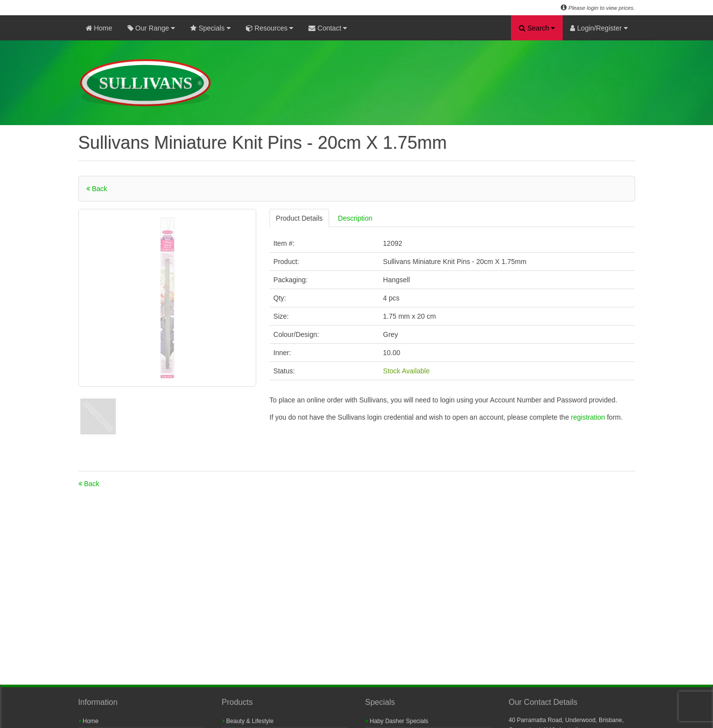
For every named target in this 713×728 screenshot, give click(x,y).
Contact (328, 28)
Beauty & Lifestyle (248, 721)
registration (589, 417)
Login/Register (599, 28)
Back (97, 189)
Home (99, 28)
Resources (270, 28)
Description (355, 218)
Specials (210, 28)
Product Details (299, 218)
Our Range (151, 28)
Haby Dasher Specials (397, 721)
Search (537, 28)
